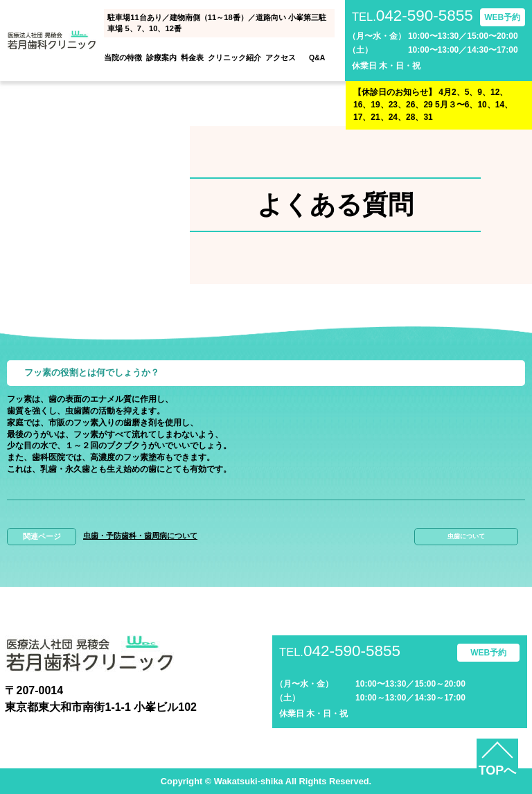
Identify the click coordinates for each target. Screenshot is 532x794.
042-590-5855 (413, 16)
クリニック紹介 (234, 58)
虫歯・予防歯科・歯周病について (140, 536)
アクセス (281, 58)
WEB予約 (502, 17)
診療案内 (161, 58)
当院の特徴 (123, 58)
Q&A (317, 58)
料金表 (192, 58)
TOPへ (498, 770)
